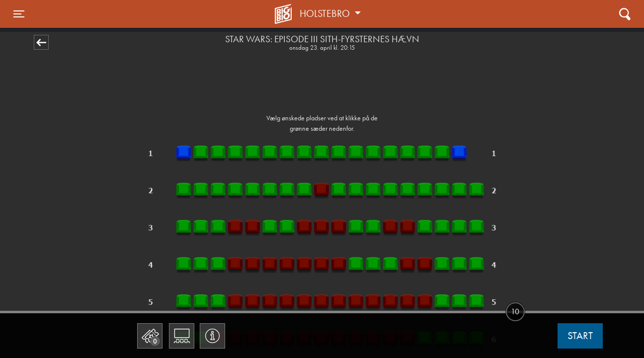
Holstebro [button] (326, 13)
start (580, 336)
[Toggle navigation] (19, 14)
